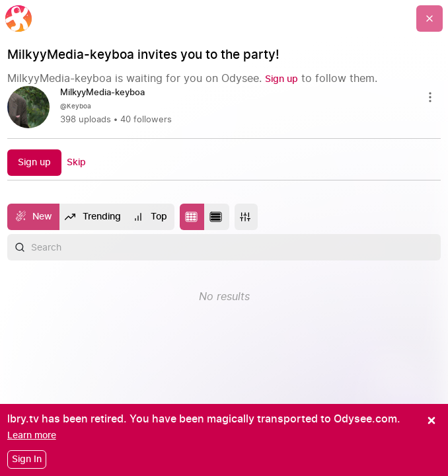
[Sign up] (281, 79)
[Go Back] (429, 19)
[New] (33, 217)
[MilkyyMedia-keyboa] (108, 93)
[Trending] (93, 217)
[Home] (19, 19)
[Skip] (76, 162)
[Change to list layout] (217, 217)
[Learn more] (32, 435)
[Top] (151, 217)
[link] (224, 107)
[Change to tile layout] (192, 217)
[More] (246, 217)
